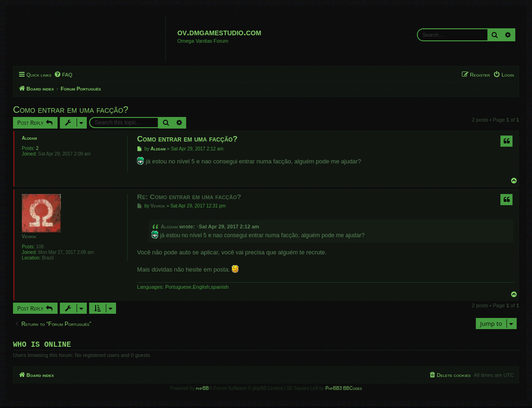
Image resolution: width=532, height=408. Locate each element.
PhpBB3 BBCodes (344, 390)
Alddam (29, 138)
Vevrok (29, 236)
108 (40, 247)
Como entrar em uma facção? (71, 110)
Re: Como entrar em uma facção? (189, 197)
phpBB (202, 390)
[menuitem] (63, 75)
